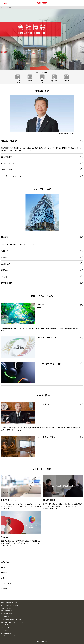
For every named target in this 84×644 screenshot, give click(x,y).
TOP (2, 7)
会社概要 (4, 567)
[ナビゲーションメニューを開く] (5, 3)
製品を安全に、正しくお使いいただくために (12, 622)
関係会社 (4, 573)
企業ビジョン (5, 562)
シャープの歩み (6, 583)
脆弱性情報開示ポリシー (7, 611)
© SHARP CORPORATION (42, 641)
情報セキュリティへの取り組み (9, 603)
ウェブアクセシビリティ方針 (8, 636)
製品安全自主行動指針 (7, 614)
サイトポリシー (5, 627)
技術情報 (4, 589)
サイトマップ (5, 625)
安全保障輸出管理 (6, 616)
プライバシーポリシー (7, 630)
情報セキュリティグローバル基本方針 (11, 605)
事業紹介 (4, 578)
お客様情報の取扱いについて (8, 633)
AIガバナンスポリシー (7, 608)
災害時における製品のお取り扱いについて (12, 619)
